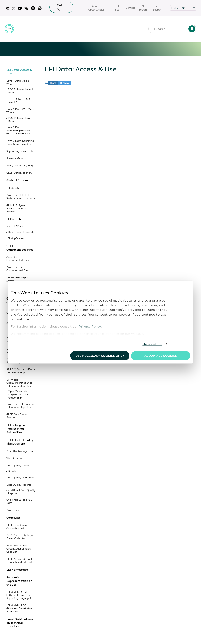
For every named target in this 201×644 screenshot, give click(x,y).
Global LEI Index (17, 180)
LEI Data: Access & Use (19, 72)
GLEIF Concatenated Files (20, 248)
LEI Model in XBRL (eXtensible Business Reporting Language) (19, 595)
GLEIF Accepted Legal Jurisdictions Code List (19, 561)
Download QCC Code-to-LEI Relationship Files (21, 406)
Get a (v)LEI (61, 7)
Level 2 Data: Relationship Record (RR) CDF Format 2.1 (18, 131)
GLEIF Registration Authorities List (17, 527)
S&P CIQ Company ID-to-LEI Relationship (21, 371)
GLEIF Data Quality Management (20, 442)
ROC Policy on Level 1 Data (20, 91)
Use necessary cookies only (100, 356)
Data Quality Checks (18, 466)
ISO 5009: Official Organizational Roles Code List (18, 549)
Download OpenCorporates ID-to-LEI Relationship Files (20, 383)
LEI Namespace (17, 570)
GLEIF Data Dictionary (19, 173)
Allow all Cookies (161, 356)
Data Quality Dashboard (20, 478)
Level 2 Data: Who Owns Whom (20, 111)
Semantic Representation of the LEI (19, 581)
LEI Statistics (14, 188)
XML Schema (14, 458)
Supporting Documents (20, 151)
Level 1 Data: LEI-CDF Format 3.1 (19, 101)
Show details (152, 344)
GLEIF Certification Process (17, 416)
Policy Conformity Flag (20, 166)
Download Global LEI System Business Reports (21, 197)
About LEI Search (16, 227)
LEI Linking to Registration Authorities (16, 429)
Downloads (13, 510)
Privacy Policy (90, 326)
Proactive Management (20, 451)
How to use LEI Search (21, 232)
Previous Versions (16, 159)
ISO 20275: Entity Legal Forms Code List (20, 537)
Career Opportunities (96, 8)
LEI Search (14, 219)
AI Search (143, 8)
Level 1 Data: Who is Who (18, 83)
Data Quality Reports (19, 485)
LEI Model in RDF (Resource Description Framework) (19, 609)
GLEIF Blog (117, 8)
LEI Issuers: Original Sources (18, 279)
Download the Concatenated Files (18, 269)
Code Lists (13, 518)
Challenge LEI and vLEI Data (19, 501)
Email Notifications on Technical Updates (20, 623)
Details (12, 471)
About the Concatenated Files (18, 259)
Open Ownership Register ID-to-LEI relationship (18, 395)
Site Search (157, 8)
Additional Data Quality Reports (22, 492)
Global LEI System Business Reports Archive (17, 209)
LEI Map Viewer (15, 239)
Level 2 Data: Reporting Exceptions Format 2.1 (20, 143)
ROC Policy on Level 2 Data (21, 120)
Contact (130, 8)
